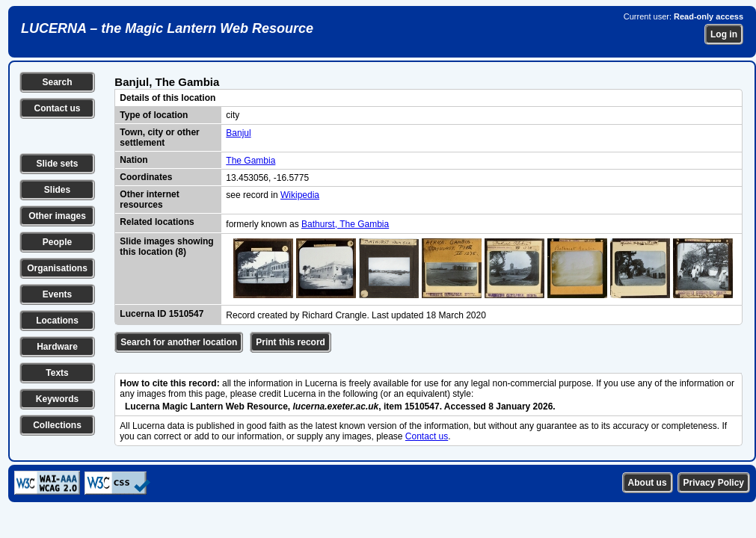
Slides (57, 190)
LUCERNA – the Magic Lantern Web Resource (167, 28)
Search (57, 82)
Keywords (57, 399)
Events (57, 294)
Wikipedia (300, 195)
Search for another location (179, 342)
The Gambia (251, 161)
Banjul (238, 133)
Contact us (57, 108)
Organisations (57, 268)
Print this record (291, 342)
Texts (57, 373)
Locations (57, 321)
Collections (57, 425)
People (57, 242)
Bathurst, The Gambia (345, 224)
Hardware (57, 347)
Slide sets (57, 164)
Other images (57, 216)
